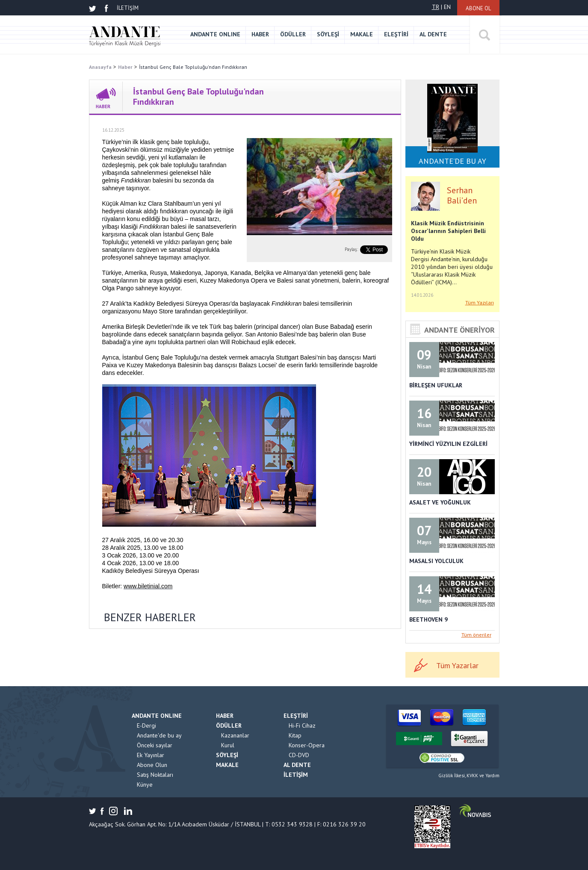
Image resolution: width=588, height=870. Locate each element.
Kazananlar (235, 735)
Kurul (228, 745)
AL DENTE (433, 34)
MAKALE (362, 34)
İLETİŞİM (128, 8)
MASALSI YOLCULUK (436, 561)
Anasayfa (100, 67)
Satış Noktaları (155, 775)
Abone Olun (152, 765)
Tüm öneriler (476, 635)
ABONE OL (478, 8)
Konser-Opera (307, 745)
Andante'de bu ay (159, 735)
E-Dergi (146, 725)
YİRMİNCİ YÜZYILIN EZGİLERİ (448, 444)
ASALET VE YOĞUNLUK (440, 502)
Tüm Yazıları (480, 302)
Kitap (295, 735)
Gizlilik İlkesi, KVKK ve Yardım (469, 776)
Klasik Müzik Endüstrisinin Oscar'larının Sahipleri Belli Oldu (448, 231)
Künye (145, 784)
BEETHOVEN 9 (428, 619)
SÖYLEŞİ (328, 34)
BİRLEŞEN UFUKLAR (436, 385)
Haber (125, 67)
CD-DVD (299, 755)
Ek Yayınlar (151, 755)
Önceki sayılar (155, 745)
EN (447, 7)
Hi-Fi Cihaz (302, 725)
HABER (260, 34)
